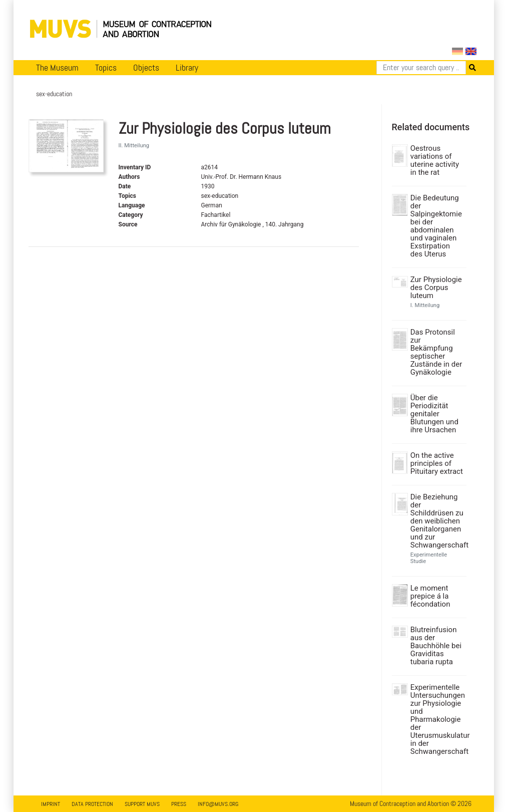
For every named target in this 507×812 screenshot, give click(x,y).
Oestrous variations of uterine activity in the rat (435, 160)
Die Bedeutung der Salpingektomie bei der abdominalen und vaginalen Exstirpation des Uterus (436, 226)
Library (187, 68)
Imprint (51, 804)
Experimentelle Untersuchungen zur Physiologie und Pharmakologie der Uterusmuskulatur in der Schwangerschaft (437, 719)
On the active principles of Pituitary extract (437, 463)
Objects (146, 68)
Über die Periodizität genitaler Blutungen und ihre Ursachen (434, 414)
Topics (106, 68)
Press (179, 804)
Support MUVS (142, 804)
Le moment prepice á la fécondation (430, 596)
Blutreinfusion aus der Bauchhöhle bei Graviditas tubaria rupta (436, 646)
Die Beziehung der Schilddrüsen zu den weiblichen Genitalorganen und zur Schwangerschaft (437, 521)
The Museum (57, 68)
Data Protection (92, 804)
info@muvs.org (218, 804)
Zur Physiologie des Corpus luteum (436, 288)
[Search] (421, 68)
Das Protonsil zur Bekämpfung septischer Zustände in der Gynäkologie (436, 352)
